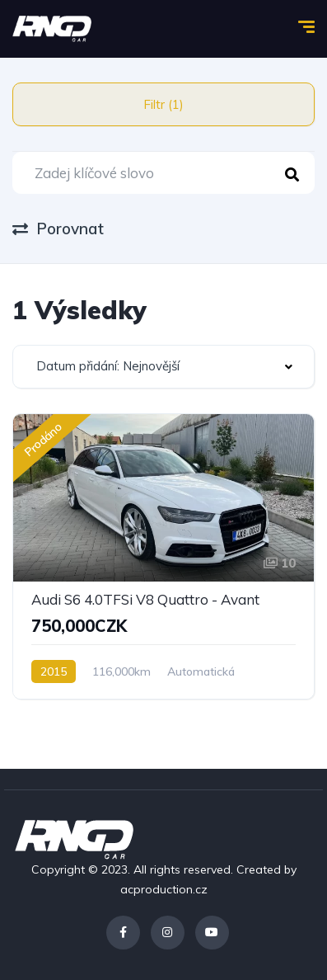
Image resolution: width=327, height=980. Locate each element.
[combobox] (163, 367)
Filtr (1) (163, 104)
